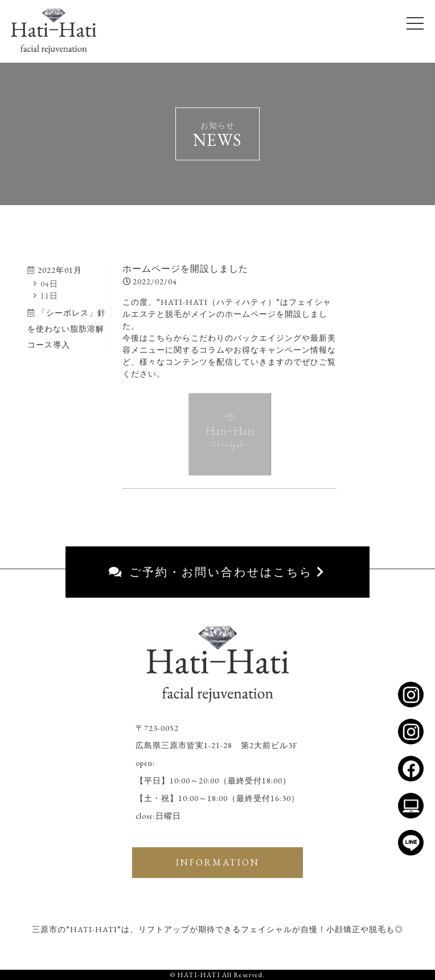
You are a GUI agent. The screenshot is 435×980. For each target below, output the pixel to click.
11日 (46, 296)
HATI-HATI (199, 975)
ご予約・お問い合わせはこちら (217, 572)
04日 (46, 284)
